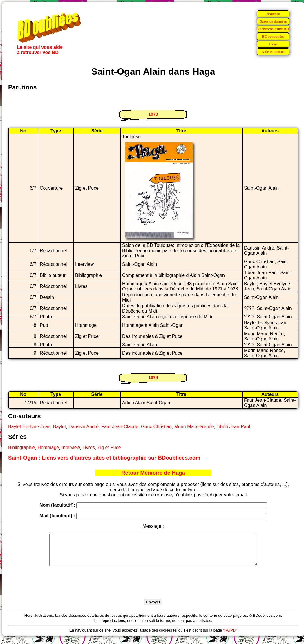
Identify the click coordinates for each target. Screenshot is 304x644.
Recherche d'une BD (273, 29)
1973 (153, 114)
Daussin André (84, 427)
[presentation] (153, 589)
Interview (71, 447)
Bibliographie (22, 447)
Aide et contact (273, 52)
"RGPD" (230, 636)
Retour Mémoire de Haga (153, 473)
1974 (153, 377)
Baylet (59, 427)
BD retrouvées (273, 36)
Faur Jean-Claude (120, 427)
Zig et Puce (109, 447)
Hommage (48, 447)
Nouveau (273, 14)
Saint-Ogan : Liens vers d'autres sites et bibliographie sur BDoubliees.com (104, 458)
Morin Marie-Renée (194, 427)
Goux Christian (156, 427)
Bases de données (273, 21)
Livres (89, 447)
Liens (273, 44)
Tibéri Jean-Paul (233, 427)
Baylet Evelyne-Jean (29, 427)
